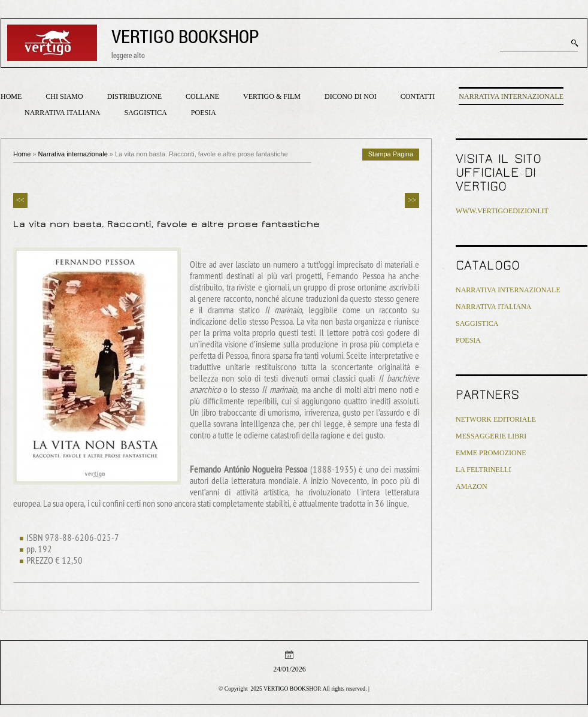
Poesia (204, 113)
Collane (202, 96)
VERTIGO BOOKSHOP (185, 36)
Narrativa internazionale (511, 96)
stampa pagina (391, 154)
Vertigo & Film (272, 96)
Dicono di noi (351, 96)
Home (11, 96)
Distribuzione (134, 96)
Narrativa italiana (62, 113)
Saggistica (145, 113)
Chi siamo (64, 96)
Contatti (418, 96)
